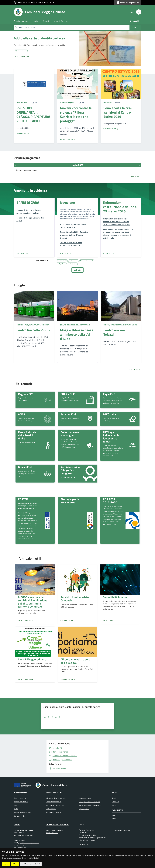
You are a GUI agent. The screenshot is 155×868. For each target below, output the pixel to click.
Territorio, (71, 325)
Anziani (134, 325)
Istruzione (107, 103)
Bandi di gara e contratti (54, 830)
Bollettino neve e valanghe (70, 434)
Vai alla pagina (24, 133)
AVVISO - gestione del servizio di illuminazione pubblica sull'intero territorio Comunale (33, 602)
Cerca (135, 27)
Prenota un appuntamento (121, 830)
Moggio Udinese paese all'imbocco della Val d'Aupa (77, 334)
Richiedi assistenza (60, 752)
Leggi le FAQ (57, 748)
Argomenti (134, 21)
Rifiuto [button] (15, 864)
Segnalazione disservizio (87, 835)
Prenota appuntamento (62, 760)
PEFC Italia (109, 414)
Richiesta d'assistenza (87, 830)
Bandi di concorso (52, 833)
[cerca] (139, 12)
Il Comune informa (67, 103)
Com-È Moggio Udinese (32, 659)
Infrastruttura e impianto (39, 325)
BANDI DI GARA (28, 203)
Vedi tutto (136, 177)
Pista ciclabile (22, 103)
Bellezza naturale (83, 325)
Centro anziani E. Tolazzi (116, 332)
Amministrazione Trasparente (58, 825)
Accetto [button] (6, 864)
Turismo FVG (68, 414)
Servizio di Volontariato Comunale (75, 599)
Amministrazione (20, 792)
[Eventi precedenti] (15, 165)
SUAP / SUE (68, 394)
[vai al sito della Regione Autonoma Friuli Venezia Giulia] (35, 3)
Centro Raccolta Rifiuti (33, 330)
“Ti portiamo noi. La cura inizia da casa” (75, 661)
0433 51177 (65, 756)
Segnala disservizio (60, 768)
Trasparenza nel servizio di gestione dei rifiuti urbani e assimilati (92, 839)
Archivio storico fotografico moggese (70, 470)
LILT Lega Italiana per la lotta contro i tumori (111, 437)
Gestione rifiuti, (23, 325)
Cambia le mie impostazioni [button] (31, 864)
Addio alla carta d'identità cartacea (40, 38)
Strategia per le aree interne (70, 501)
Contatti (17, 825)
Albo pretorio (83, 844)
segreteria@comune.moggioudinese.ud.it (28, 843)
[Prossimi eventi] (139, 165)
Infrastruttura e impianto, (121, 325)
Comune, (63, 325)
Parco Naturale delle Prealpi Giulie (27, 435)
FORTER (23, 499)
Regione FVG (26, 394)
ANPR (22, 414)
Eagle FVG (109, 394)
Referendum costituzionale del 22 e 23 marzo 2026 (120, 207)
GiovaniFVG (25, 467)
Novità (114, 792)
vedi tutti (77, 270)
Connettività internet (115, 597)
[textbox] (77, 717)
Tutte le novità (21, 56)
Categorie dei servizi (54, 792)
